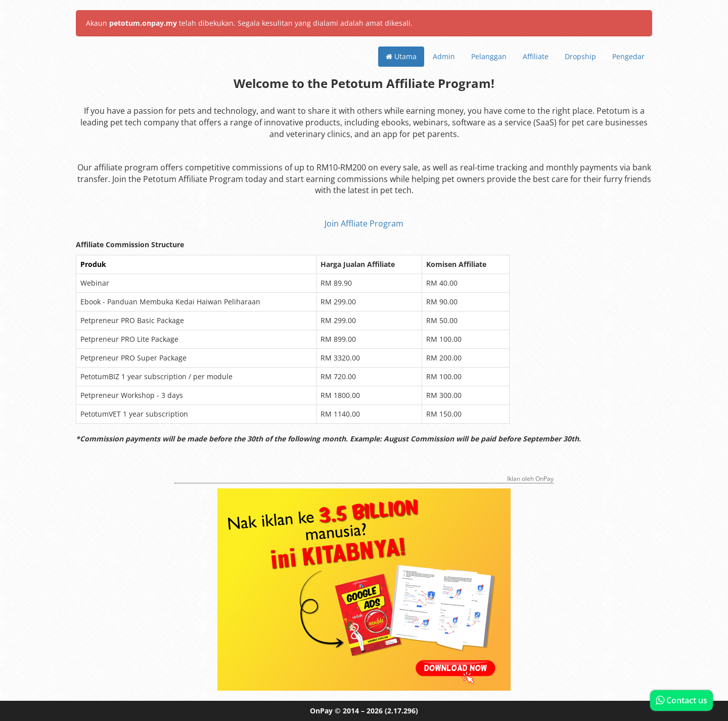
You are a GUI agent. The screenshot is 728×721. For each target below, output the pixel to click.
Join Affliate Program (364, 223)
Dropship (580, 56)
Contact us (681, 700)
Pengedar (628, 56)
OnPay (321, 711)
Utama (401, 56)
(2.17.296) (401, 711)
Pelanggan (489, 56)
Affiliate (536, 56)
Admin (444, 56)
